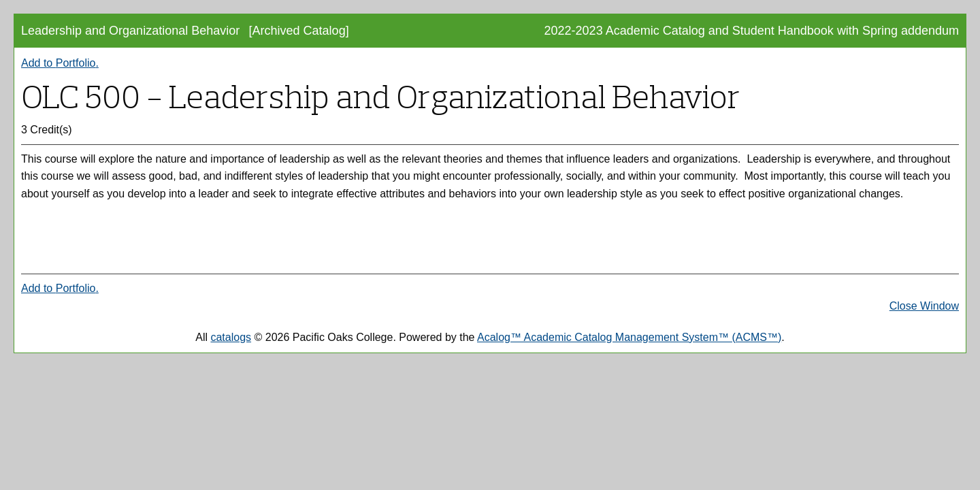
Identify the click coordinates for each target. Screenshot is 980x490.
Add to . (60, 63)
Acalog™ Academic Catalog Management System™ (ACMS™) (629, 337)
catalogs (231, 337)
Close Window (924, 306)
